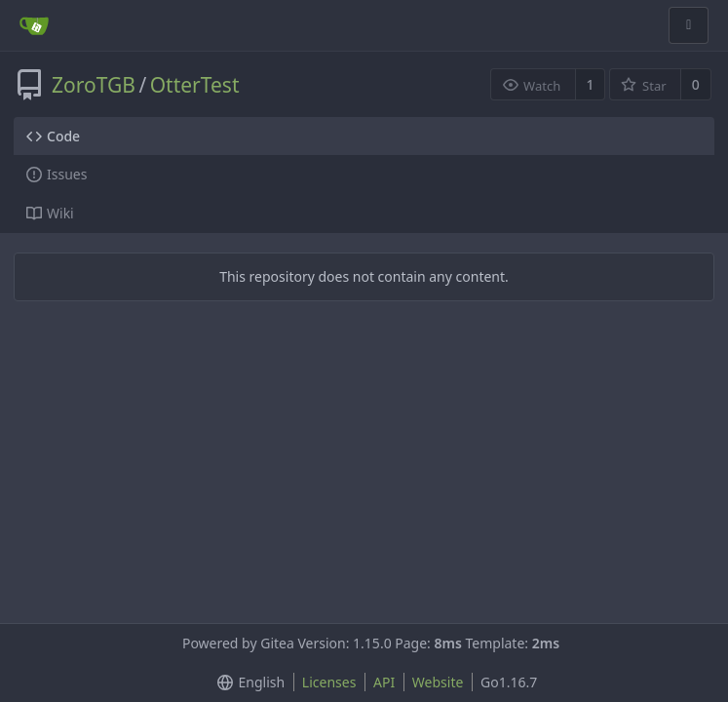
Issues (57, 174)
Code (53, 136)
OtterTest (195, 85)
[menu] (247, 682)
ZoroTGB (94, 85)
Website (438, 682)
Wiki (50, 213)
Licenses (329, 682)
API (384, 682)
